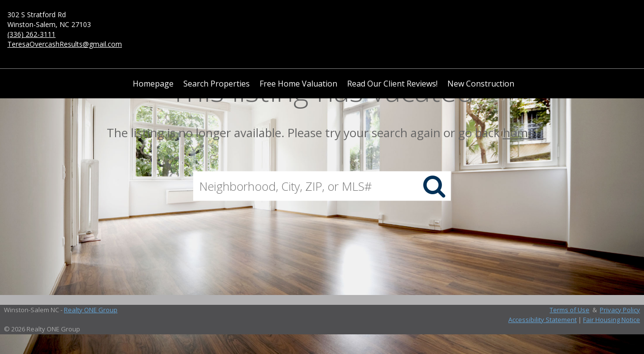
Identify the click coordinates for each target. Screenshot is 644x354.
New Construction (481, 84)
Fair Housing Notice (612, 320)
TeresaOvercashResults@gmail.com (65, 44)
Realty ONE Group (91, 310)
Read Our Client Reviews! (392, 84)
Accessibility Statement (542, 320)
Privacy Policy (620, 310)
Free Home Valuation (298, 84)
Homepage (153, 84)
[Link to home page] (322, 25)
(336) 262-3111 (31, 34)
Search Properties (217, 84)
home (519, 133)
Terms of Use (570, 310)
